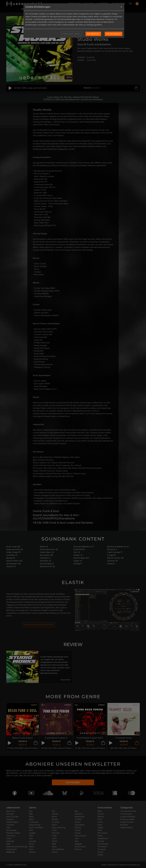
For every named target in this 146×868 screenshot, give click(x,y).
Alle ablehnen (93, 34)
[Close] (121, 7)
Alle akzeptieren (114, 34)
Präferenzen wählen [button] (71, 34)
